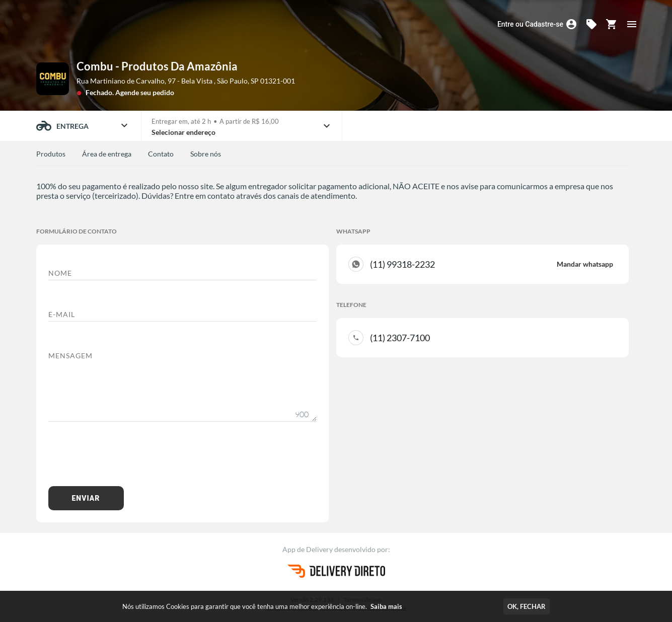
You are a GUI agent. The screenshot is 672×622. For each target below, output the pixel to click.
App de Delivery (308, 549)
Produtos (51, 154)
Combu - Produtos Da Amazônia (157, 66)
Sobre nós (206, 154)
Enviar (86, 498)
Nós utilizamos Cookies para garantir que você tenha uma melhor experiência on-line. (262, 606)
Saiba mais (386, 606)
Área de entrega (107, 154)
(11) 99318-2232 (492, 264)
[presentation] (125, 459)
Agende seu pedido (145, 92)
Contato (161, 154)
